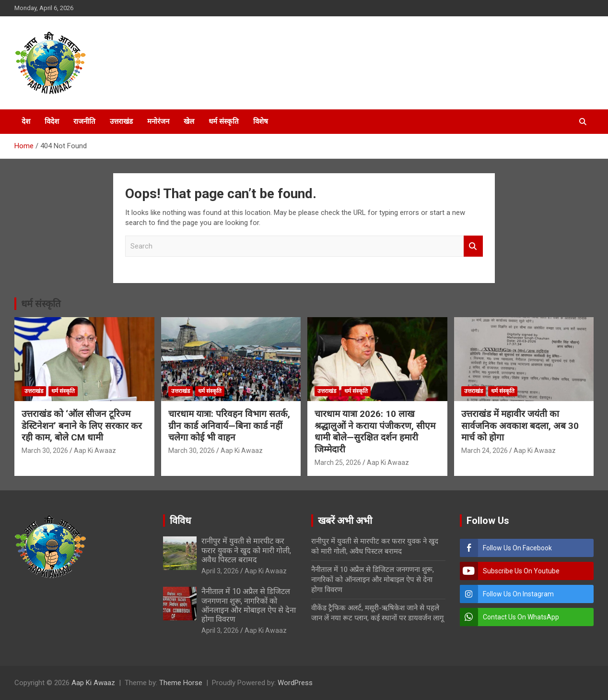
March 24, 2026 (485, 451)
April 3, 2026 (220, 571)
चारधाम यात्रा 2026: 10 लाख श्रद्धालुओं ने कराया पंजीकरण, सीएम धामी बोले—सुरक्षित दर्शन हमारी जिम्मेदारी (375, 432)
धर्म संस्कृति (224, 121)
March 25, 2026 (338, 463)
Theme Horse (181, 683)
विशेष (261, 121)
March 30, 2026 (45, 451)
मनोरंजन (158, 121)
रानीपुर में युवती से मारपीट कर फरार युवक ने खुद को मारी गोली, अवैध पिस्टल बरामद (246, 550)
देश (26, 121)
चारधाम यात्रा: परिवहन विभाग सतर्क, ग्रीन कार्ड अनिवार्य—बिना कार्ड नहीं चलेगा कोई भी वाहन (229, 426)
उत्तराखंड (121, 121)
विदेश (52, 121)
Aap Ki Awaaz (95, 451)
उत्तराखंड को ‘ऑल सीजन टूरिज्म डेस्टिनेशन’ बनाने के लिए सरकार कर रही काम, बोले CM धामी (82, 426)
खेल (189, 121)
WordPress (295, 683)
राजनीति (84, 121)
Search (473, 246)
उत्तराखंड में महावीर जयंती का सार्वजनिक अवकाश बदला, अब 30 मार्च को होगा (520, 426)
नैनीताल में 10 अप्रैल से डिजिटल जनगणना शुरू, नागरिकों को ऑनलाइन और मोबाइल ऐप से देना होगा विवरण (249, 605)
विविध (180, 521)
